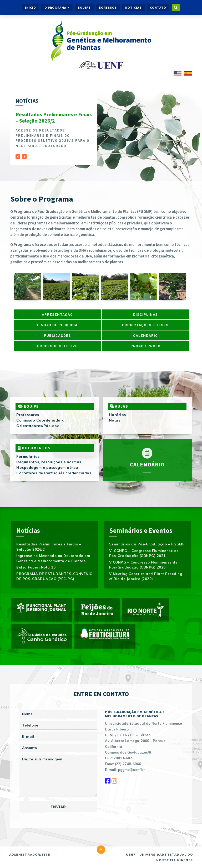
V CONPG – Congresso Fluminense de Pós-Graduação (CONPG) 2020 (143, 565)
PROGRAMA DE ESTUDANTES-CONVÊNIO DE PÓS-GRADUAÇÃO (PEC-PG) (54, 576)
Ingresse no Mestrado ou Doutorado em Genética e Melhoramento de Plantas (53, 558)
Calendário (145, 335)
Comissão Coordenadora (41, 420)
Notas (115, 420)
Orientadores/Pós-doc (38, 426)
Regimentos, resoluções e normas (49, 462)
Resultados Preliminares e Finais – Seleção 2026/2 (54, 117)
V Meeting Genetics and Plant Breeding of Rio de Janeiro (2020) (146, 576)
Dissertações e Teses (145, 325)
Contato (158, 7)
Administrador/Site (30, 855)
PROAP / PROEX (145, 346)
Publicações (57, 335)
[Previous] (18, 155)
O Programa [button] (56, 7)
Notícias (133, 7)
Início (31, 7)
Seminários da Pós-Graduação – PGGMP (147, 544)
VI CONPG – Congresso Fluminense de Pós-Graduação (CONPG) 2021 (144, 553)
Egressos (108, 7)
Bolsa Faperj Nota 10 (36, 567)
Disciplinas (145, 314)
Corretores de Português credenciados (54, 473)
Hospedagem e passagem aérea (47, 467)
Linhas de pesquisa (57, 325)
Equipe (84, 7)
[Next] (24, 155)
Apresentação (57, 314)
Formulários (28, 456)
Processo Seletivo (57, 346)
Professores (28, 415)
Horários (117, 415)
